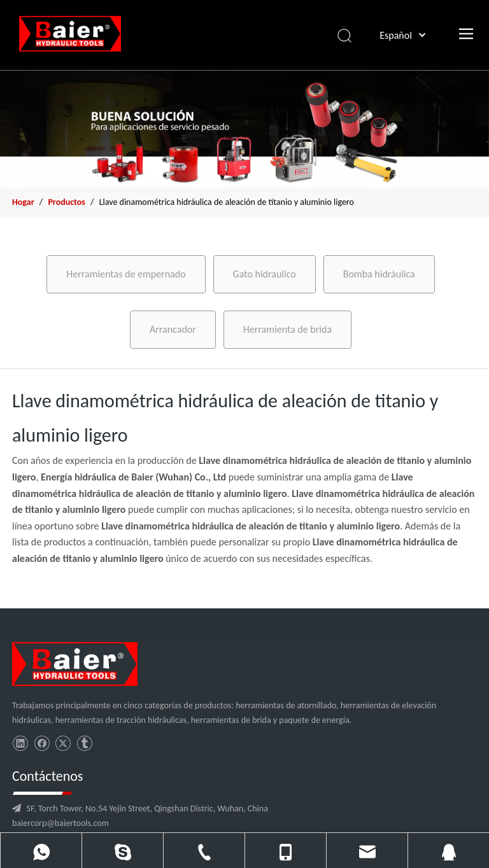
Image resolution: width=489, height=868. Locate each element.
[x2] (244, 129)
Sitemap (415, 854)
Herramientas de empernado (126, 274)
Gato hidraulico (265, 274)
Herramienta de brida (287, 329)
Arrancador (173, 329)
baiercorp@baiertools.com (180, 737)
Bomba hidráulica (379, 274)
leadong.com (374, 854)
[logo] (66, 661)
